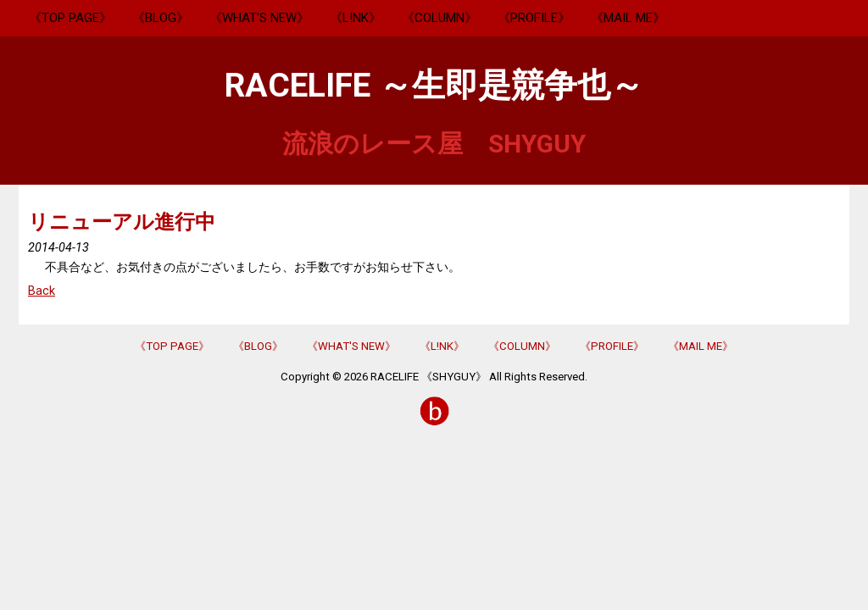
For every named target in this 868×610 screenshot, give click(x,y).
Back (42, 291)
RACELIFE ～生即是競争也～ (434, 86)
